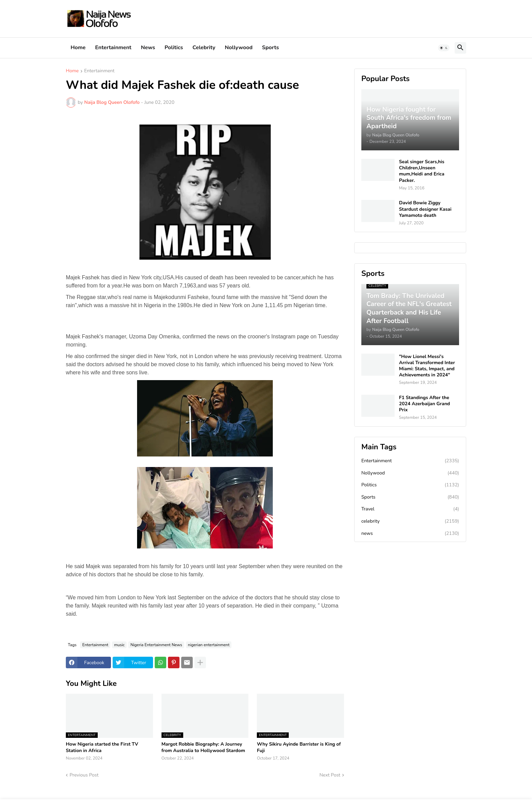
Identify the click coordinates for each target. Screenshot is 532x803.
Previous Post (84, 775)
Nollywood (239, 48)
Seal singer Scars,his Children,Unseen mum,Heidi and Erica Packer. (422, 171)
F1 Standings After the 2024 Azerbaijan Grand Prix (424, 404)
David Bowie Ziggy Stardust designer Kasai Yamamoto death (425, 209)
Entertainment (113, 48)
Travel (410, 509)
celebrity (410, 521)
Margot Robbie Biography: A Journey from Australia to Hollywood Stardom (203, 747)
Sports (270, 48)
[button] (444, 48)
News (148, 48)
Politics (174, 48)
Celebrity (204, 48)
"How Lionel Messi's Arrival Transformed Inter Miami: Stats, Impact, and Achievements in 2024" (427, 366)
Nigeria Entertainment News (156, 645)
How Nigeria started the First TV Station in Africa (102, 747)
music (119, 645)
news (410, 534)
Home (78, 48)
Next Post (330, 775)
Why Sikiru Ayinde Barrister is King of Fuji (299, 747)
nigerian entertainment (209, 645)
